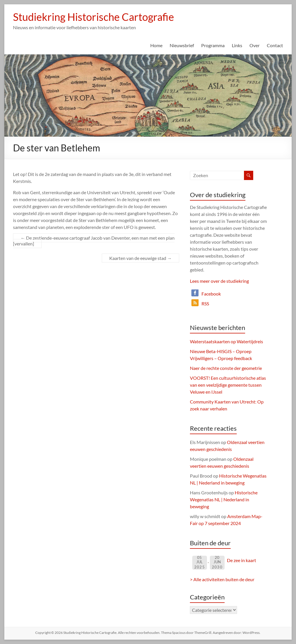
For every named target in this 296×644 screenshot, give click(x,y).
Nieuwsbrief (182, 45)
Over (255, 45)
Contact (275, 45)
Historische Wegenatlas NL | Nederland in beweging (224, 499)
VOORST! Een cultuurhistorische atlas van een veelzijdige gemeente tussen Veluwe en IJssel (228, 385)
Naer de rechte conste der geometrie (226, 368)
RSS (205, 303)
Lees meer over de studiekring (219, 281)
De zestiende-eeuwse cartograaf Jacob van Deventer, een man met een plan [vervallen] (94, 241)
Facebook (211, 294)
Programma (213, 45)
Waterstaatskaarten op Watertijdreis (226, 341)
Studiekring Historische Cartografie (94, 17)
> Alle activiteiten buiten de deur (222, 579)
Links (237, 45)
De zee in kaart (242, 560)
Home (156, 45)
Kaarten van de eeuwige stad (140, 258)
